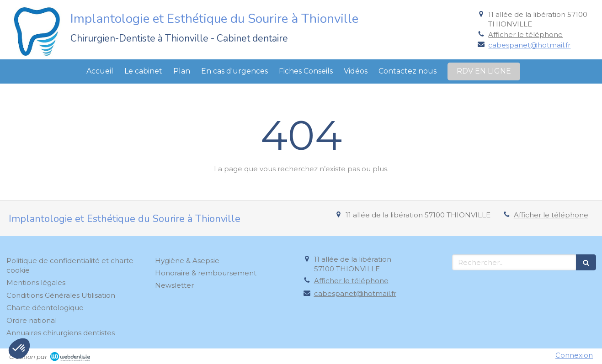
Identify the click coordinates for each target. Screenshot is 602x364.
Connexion (574, 355)
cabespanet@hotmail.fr (529, 45)
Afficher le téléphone (525, 34)
